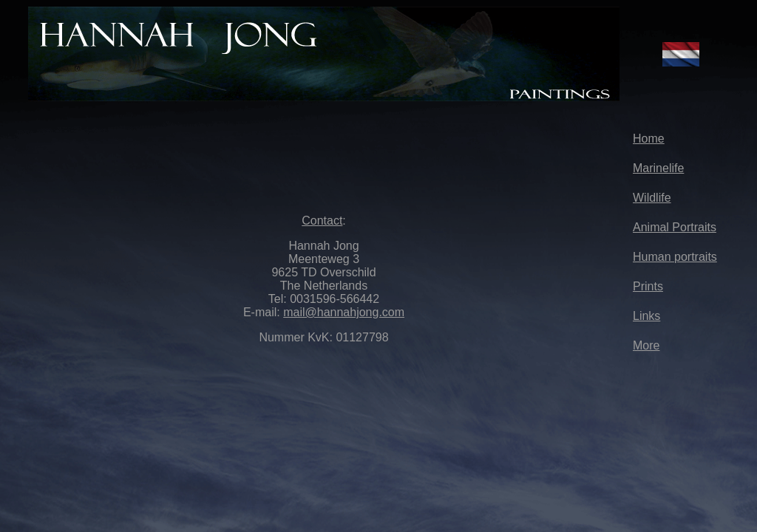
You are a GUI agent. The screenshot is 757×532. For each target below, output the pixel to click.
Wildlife (652, 198)
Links (646, 316)
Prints (648, 286)
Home (649, 139)
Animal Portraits (675, 227)
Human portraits (675, 257)
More (646, 345)
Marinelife (658, 168)
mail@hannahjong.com (344, 312)
